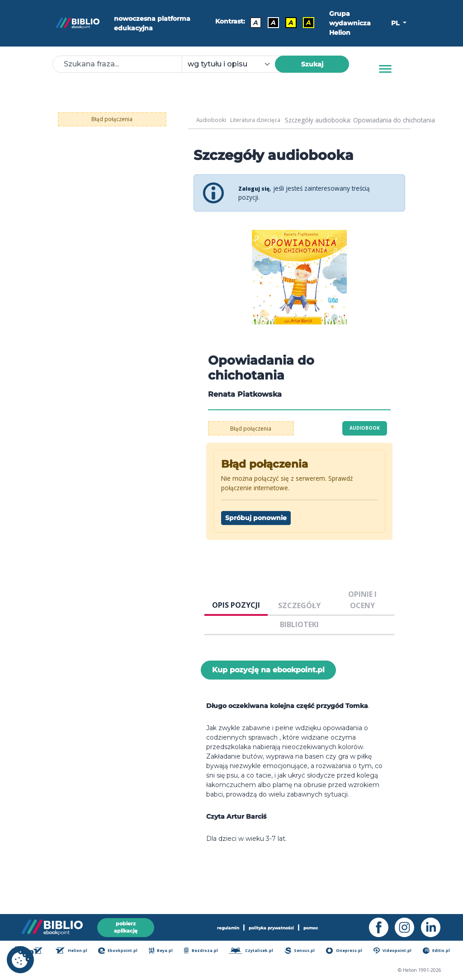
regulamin (224, 926)
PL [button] (396, 23)
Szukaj (312, 64)
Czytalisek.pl (253, 952)
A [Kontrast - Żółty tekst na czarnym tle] (305, 21)
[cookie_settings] (20, 960)
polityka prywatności (271, 926)
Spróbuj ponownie (256, 518)
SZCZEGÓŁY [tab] (299, 605)
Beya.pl (164, 952)
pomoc (314, 926)
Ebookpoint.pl (121, 952)
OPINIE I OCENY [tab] (362, 600)
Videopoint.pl (395, 952)
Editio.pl (439, 952)
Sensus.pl (302, 952)
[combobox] (234, 64)
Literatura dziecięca (261, 120)
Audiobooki (213, 120)
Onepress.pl (347, 952)
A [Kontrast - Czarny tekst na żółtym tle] (288, 21)
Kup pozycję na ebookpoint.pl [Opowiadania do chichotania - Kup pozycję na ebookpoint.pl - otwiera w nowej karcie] (268, 670)
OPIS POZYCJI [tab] (236, 605)
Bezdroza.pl (203, 952)
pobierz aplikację (126, 926)
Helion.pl (74, 952)
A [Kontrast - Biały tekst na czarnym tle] (270, 21)
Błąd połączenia (112, 119)
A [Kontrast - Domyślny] (253, 21)
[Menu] (385, 69)
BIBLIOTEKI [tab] (299, 624)
